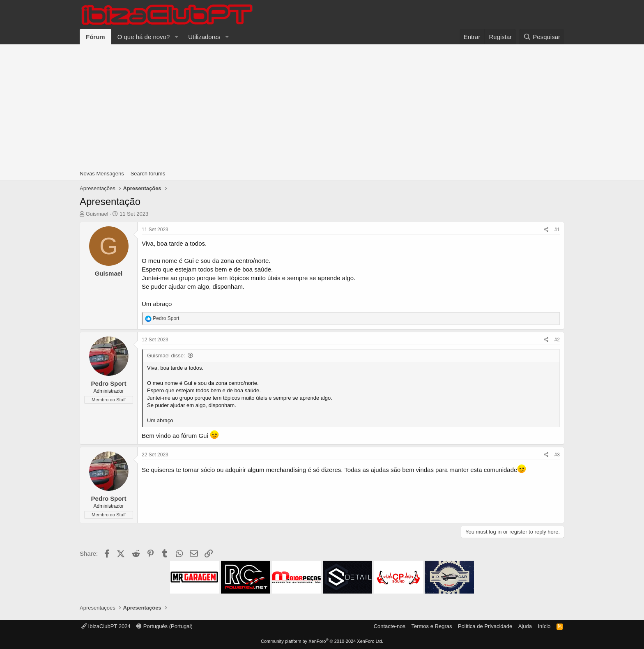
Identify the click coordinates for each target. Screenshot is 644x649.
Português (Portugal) (164, 626)
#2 (557, 340)
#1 (557, 230)
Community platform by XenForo (322, 641)
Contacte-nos (390, 626)
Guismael (97, 214)
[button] (176, 37)
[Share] (546, 230)
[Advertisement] (322, 106)
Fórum (95, 37)
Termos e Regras (431, 626)
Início (544, 626)
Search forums (148, 174)
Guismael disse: (166, 356)
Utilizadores (204, 37)
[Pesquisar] (542, 37)
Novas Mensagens (102, 174)
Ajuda (525, 626)
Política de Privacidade (485, 626)
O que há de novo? (144, 37)
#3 (557, 455)
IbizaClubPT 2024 (106, 626)
